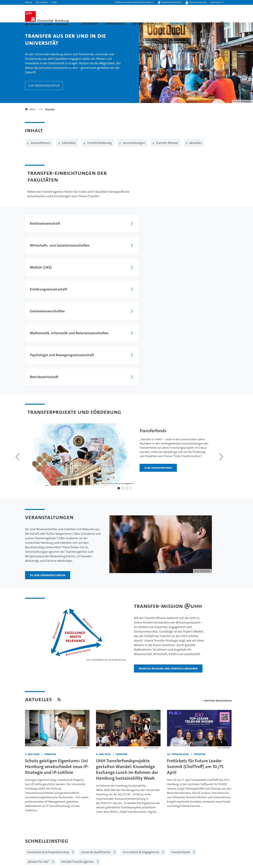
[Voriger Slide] (18, 359)
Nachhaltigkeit (150, 852)
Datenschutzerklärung (176, 798)
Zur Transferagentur (44, 92)
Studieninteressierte (39, 846)
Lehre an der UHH (92, 846)
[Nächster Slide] (209, 359)
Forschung (115, 23)
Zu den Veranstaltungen (48, 480)
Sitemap (221, 798)
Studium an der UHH (39, 841)
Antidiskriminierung (205, 863)
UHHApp (197, 852)
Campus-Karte (201, 846)
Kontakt (197, 841)
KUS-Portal (42, 2)
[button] (135, 2)
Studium (90, 23)
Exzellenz (147, 846)
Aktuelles (195, 149)
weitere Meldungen (218, 606)
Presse (29, 2)
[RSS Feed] (59, 604)
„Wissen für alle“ (38, 767)
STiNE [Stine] (54, 2)
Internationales (147, 23)
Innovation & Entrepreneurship (48, 757)
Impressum (151, 798)
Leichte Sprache (198, 2)
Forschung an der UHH (95, 841)
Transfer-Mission (167, 149)
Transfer (178, 23)
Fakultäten (69, 149)
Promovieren (88, 852)
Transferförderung (99, 149)
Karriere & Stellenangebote (98, 858)
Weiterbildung (35, 852)
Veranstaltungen (134, 149)
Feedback (134, 798)
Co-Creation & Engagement (141, 757)
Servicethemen (41, 149)
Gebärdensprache (171, 2)
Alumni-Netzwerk (153, 863)
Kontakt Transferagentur (78, 767)
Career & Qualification (96, 757)
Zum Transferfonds (154, 380)
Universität (204, 23)
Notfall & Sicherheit (205, 858)
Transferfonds (181, 757)
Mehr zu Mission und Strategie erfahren (168, 573)
